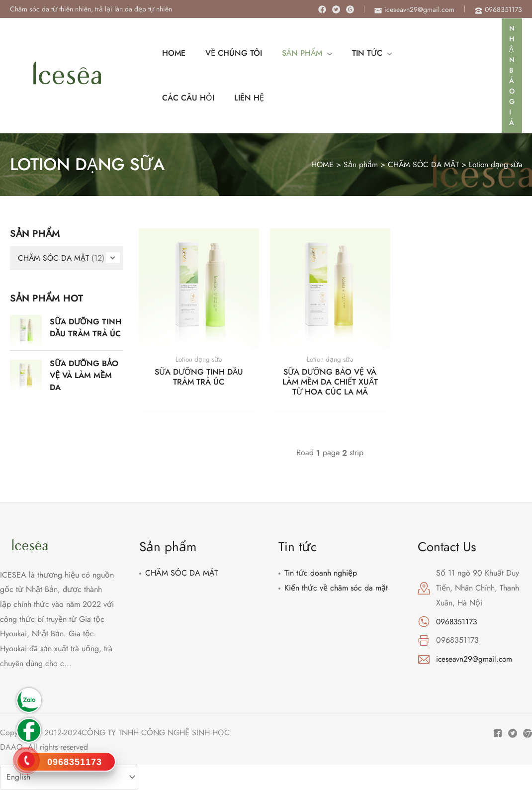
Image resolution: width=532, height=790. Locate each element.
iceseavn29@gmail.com (475, 659)
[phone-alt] (498, 9)
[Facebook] (322, 9)
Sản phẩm (357, 164)
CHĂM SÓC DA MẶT (421, 164)
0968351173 (457, 622)
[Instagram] (350, 9)
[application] (317, 53)
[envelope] (414, 9)
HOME (319, 164)
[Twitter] (336, 9)
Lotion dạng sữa (494, 164)
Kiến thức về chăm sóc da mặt (336, 588)
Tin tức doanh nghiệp (321, 573)
